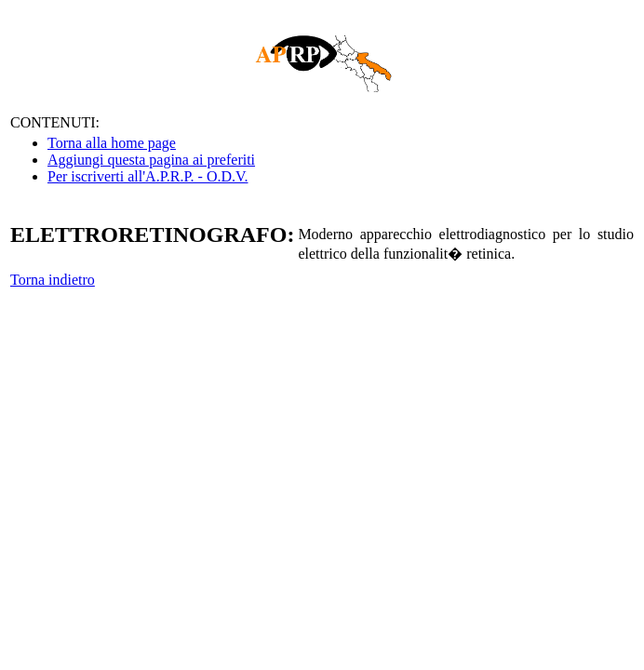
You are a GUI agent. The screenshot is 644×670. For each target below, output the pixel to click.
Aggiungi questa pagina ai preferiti (151, 160)
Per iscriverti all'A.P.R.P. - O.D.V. (148, 176)
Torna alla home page (112, 143)
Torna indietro (53, 280)
